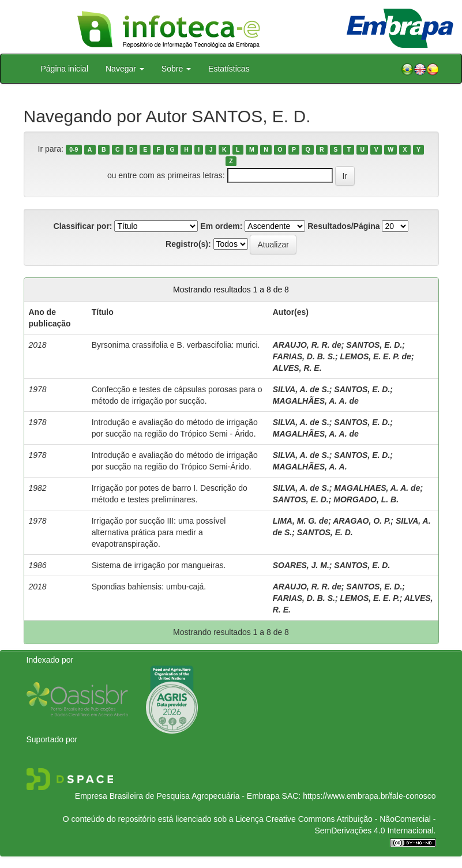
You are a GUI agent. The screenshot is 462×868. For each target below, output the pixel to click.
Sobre (176, 69)
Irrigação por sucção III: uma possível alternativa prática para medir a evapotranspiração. (159, 532)
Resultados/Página (343, 226)
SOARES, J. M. (301, 565)
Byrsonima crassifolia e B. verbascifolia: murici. (176, 345)
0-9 (74, 149)
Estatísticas (229, 69)
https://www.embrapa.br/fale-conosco (369, 796)
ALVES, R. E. (297, 368)
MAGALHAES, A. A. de (377, 488)
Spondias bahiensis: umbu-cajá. (149, 587)
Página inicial (65, 69)
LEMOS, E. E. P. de (375, 356)
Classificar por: (83, 226)
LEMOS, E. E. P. (369, 598)
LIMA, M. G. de (301, 521)
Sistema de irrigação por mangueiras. (159, 565)
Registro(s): (188, 244)
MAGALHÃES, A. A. (310, 467)
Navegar (125, 69)
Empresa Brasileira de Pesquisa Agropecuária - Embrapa (177, 796)
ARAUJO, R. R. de (307, 345)
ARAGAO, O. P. (362, 521)
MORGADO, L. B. (366, 499)
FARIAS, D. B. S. (304, 356)
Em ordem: (221, 226)
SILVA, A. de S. (301, 389)
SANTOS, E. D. (374, 345)
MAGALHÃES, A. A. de (316, 401)
